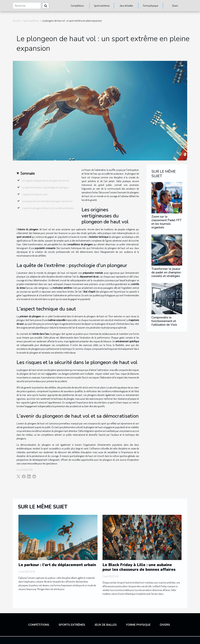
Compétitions (77, 6)
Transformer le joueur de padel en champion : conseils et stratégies (167, 272)
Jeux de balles (126, 6)
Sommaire (28, 173)
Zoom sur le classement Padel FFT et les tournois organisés (166, 222)
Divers (175, 6)
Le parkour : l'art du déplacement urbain (57, 565)
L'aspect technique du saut (35, 194)
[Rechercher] (27, 6)
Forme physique (151, 6)
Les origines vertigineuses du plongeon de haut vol (45, 181)
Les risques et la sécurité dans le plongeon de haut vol (47, 201)
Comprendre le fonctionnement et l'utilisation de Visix (164, 321)
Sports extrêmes (102, 6)
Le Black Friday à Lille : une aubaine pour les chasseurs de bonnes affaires (139, 567)
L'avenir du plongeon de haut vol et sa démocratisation (48, 208)
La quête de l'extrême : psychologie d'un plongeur (45, 187)
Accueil (16, 21)
